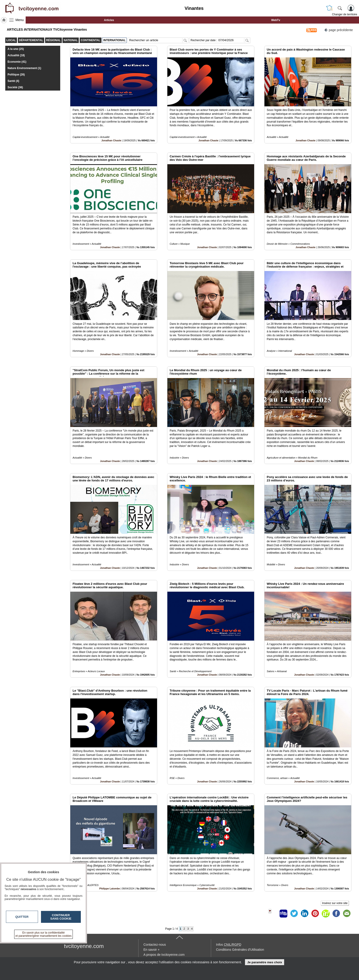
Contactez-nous (155, 945)
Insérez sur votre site (335, 903)
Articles (109, 20)
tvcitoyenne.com (84, 946)
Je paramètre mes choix (265, 962)
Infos (229, 945)
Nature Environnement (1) (24, 68)
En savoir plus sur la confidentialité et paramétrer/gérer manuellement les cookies (44, 934)
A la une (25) (16, 49)
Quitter (22, 917)
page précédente (339, 30)
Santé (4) (13, 81)
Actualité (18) (16, 55)
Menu (20, 20)
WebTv (276, 20)
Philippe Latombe (110, 889)
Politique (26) (16, 75)
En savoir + (152, 950)
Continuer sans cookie (61, 917)
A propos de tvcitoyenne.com (164, 955)
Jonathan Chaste (111, 140)
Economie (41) (17, 62)
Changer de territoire (345, 14)
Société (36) (15, 87)
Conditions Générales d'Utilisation (240, 950)
